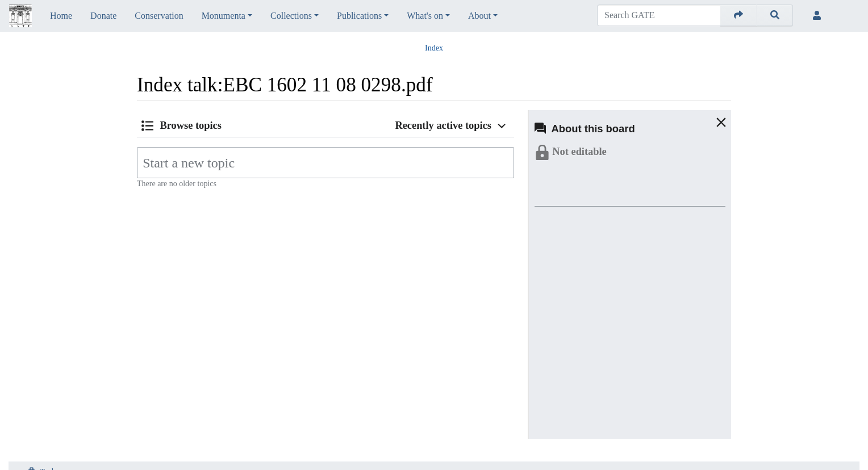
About (479, 16)
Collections (291, 16)
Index (434, 48)
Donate (103, 16)
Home (61, 16)
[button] (710, 122)
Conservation (159, 16)
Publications (359, 16)
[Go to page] (738, 15)
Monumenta (224, 16)
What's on (425, 16)
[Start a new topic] (325, 163)
